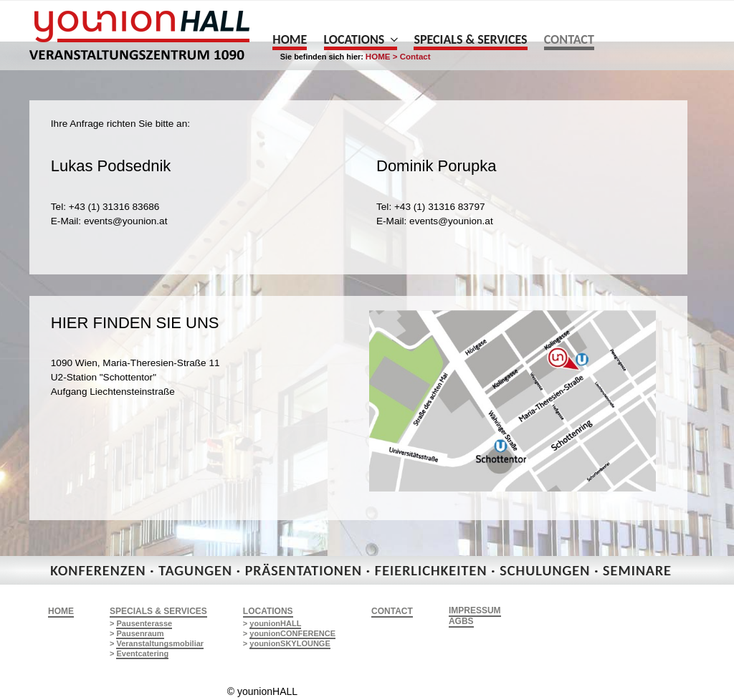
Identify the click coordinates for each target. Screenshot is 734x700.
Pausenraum (140, 633)
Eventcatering (142, 653)
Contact (569, 39)
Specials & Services (470, 39)
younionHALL (275, 623)
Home (290, 39)
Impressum (475, 610)
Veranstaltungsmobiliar (160, 643)
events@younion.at (126, 221)
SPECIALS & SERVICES (158, 611)
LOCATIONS (268, 611)
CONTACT (392, 611)
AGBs (461, 621)
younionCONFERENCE (292, 633)
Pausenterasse (144, 623)
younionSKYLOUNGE (290, 643)
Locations (361, 39)
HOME (61, 611)
